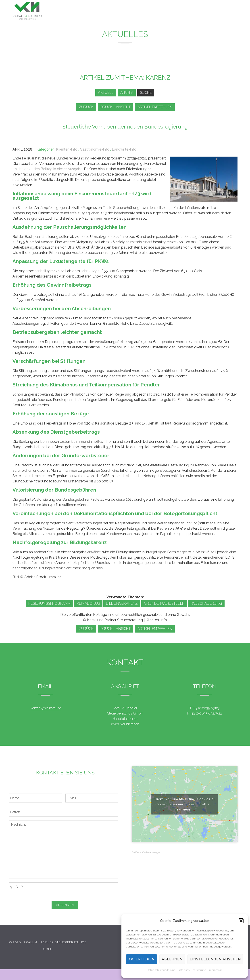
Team (185, 13)
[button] (241, 921)
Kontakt (204, 14)
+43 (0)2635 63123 (206, 708)
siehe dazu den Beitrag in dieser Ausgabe (49, 169)
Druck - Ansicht (116, 107)
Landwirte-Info (124, 149)
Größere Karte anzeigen (147, 852)
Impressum (216, 970)
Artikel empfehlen (157, 107)
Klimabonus (88, 603)
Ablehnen (172, 959)
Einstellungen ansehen (215, 959)
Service (166, 12)
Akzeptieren (142, 959)
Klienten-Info (67, 149)
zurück (85, 107)
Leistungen (123, 11)
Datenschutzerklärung (161, 970)
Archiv (126, 93)
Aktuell (103, 93)
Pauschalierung (206, 603)
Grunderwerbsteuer (164, 603)
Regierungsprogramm (49, 603)
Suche (146, 93)
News (146, 11)
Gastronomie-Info (95, 149)
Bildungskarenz (122, 603)
